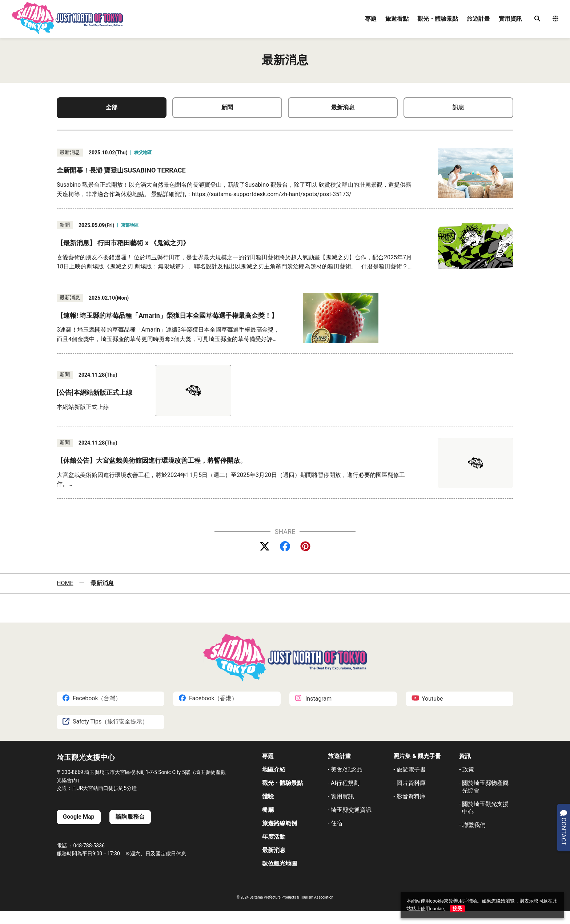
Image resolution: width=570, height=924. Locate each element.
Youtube (427, 699)
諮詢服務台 (130, 817)
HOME (65, 583)
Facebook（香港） (208, 699)
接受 (457, 909)
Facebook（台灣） (92, 699)
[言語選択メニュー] (555, 19)
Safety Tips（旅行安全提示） (105, 722)
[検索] (537, 19)
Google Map (79, 817)
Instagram (313, 699)
